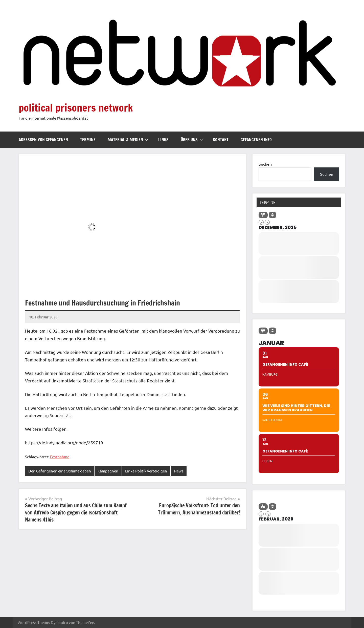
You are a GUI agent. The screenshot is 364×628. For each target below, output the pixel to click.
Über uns (192, 140)
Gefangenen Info (256, 140)
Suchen (265, 164)
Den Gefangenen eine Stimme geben (60, 471)
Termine (88, 140)
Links (163, 140)
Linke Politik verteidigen (146, 471)
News (179, 471)
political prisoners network (76, 108)
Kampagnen (108, 471)
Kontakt (221, 140)
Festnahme (60, 457)
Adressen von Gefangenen (43, 140)
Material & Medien (128, 140)
